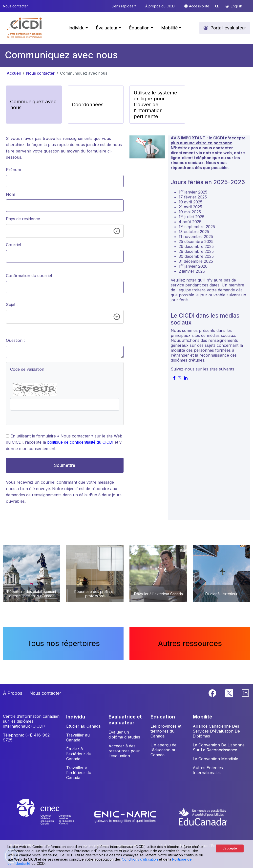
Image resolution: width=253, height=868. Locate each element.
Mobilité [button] (169, 28)
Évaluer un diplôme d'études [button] (124, 735)
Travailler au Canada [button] (78, 738)
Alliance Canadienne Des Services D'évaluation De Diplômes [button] (216, 731)
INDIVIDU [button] (76, 717)
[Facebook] (213, 693)
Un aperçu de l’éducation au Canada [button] (163, 750)
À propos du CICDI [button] (160, 6)
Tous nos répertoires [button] (63, 643)
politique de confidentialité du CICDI (80, 442)
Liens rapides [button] (123, 6)
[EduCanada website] (203, 816)
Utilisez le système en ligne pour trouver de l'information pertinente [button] (155, 105)
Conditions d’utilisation (140, 859)
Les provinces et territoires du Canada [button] (166, 731)
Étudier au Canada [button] (83, 726)
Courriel (13, 245)
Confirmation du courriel (29, 276)
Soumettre (65, 465)
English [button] (236, 6)
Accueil (14, 73)
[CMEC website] (52, 816)
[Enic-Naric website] (126, 816)
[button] (25, 28)
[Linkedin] (245, 693)
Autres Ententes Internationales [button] (208, 770)
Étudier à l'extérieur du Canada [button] (79, 754)
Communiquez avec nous (84, 73)
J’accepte (230, 848)
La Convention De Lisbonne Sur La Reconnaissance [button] (219, 747)
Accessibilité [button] (200, 6)
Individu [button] (76, 28)
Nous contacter (40, 73)
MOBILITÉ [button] (202, 717)
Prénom (13, 170)
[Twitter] (229, 693)
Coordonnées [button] (88, 105)
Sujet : (12, 304)
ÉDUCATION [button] (163, 717)
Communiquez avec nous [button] (33, 105)
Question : (15, 340)
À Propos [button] (13, 693)
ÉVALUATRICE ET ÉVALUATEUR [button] (125, 720)
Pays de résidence (23, 219)
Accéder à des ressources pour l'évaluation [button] (124, 751)
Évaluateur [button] (107, 28)
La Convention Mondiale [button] (215, 759)
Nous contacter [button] (15, 6)
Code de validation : (28, 369)
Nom (11, 194)
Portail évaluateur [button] (228, 28)
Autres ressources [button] (190, 643)
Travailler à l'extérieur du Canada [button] (79, 773)
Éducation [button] (139, 28)
